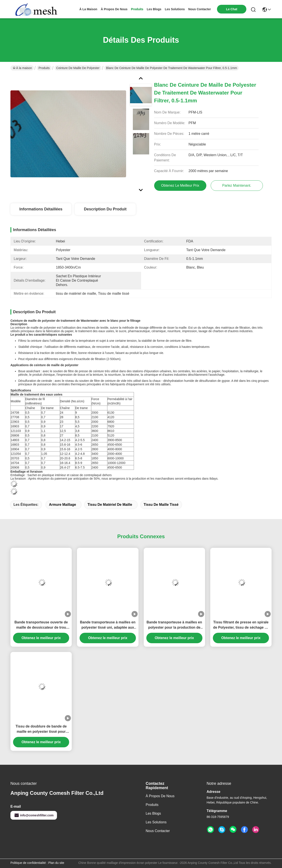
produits (137, 9)
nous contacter (200, 9)
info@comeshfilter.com (34, 815)
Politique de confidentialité (28, 863)
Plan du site (56, 863)
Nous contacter (158, 831)
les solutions (175, 9)
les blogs (154, 9)
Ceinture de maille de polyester (78, 68)
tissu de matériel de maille (110, 505)
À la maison (88, 9)
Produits (44, 68)
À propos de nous (114, 9)
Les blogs (153, 813)
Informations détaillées (41, 209)
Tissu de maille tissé (161, 505)
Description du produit (105, 209)
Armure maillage (62, 505)
